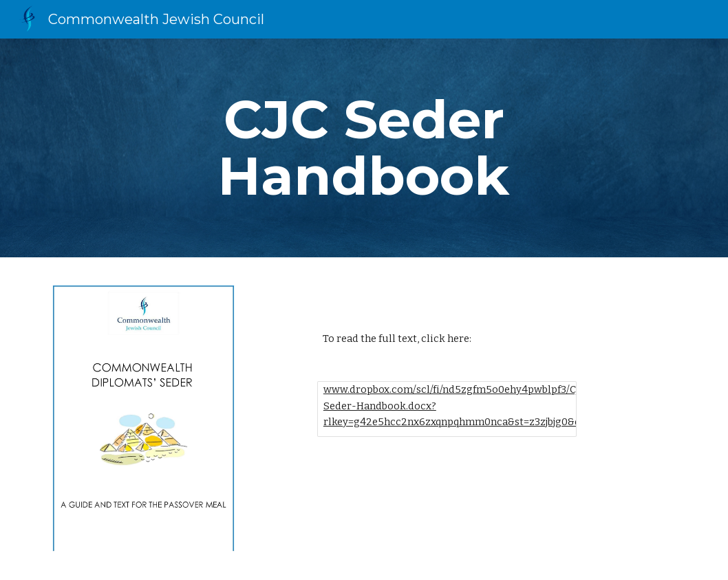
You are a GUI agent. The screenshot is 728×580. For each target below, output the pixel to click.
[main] (364, 148)
